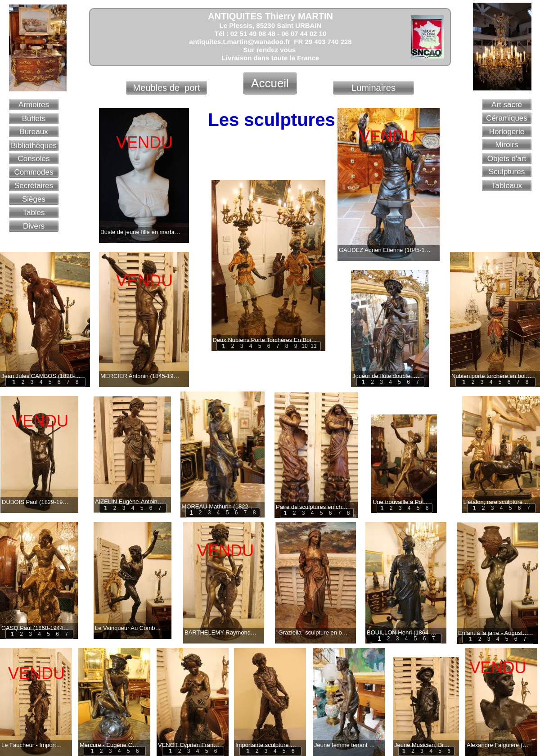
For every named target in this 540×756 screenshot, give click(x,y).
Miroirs (507, 145)
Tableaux (507, 186)
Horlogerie (507, 132)
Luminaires (373, 88)
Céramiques (507, 118)
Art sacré (507, 105)
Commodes (34, 172)
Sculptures (507, 172)
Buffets (34, 119)
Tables (34, 213)
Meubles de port (167, 88)
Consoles (34, 159)
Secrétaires (34, 186)
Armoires (34, 105)
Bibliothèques (34, 146)
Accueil (270, 83)
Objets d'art (507, 159)
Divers (34, 226)
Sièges (34, 199)
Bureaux (34, 132)
